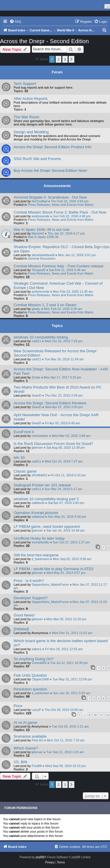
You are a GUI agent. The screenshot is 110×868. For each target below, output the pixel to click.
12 (107, 715)
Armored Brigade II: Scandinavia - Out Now (50, 197)
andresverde (40, 216)
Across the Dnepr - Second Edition (44, 41)
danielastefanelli (43, 255)
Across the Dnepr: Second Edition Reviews (50, 403)
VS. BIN (20, 762)
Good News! (24, 615)
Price (18, 706)
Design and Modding (31, 132)
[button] (71, 59)
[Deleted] (21, 629)
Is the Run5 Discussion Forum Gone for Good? (53, 444)
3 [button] (65, 59)
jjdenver (37, 448)
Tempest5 (38, 270)
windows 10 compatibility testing (41, 337)
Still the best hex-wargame (36, 555)
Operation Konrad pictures (36, 513)
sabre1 (36, 649)
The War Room (26, 117)
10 (95, 715)
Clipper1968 (40, 679)
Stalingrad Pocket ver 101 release (42, 485)
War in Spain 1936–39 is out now (42, 230)
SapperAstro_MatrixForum (50, 585)
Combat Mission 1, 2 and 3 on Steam (45, 305)
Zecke (36, 377)
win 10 (19, 457)
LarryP (36, 710)
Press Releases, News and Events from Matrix (61, 205)
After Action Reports (31, 99)
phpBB (40, 857)
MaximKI (38, 233)
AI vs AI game (25, 723)
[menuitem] (15, 22)
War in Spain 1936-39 (43, 237)
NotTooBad (39, 201)
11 (101, 715)
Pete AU (37, 740)
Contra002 (39, 663)
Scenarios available (30, 736)
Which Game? (26, 748)
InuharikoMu (40, 542)
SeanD (36, 395)
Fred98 (37, 766)
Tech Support (25, 84)
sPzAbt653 (39, 475)
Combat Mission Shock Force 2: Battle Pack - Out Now (60, 212)
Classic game (25, 471)
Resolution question (30, 689)
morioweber (40, 436)
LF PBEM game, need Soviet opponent (47, 527)
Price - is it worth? (29, 581)
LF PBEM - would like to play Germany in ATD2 (54, 569)
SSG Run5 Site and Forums (37, 159)
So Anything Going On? (34, 659)
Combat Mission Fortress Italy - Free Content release (58, 266)
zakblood (38, 503)
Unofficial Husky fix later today (39, 538)
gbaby (36, 309)
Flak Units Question (30, 675)
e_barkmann (40, 559)
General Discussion (42, 258)
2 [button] (58, 59)
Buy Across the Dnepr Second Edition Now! (50, 171)
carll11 (36, 341)
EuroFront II (24, 432)
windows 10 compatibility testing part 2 (46, 499)
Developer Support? (31, 598)
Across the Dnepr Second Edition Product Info (53, 147)
